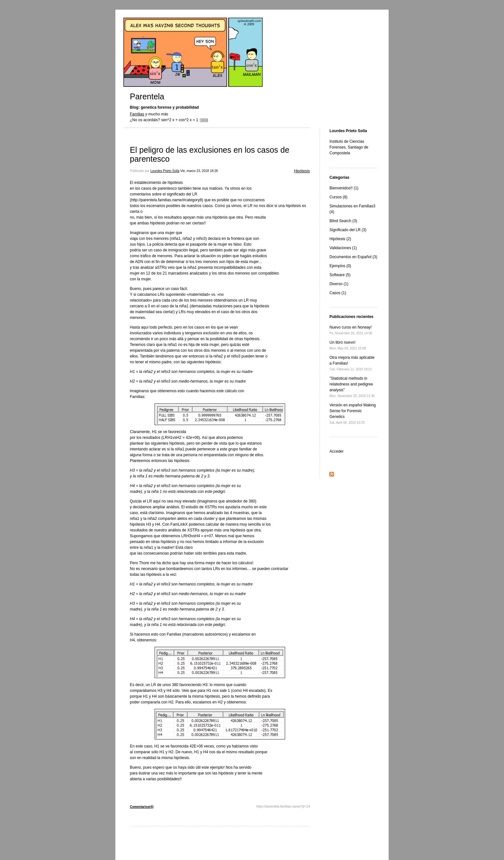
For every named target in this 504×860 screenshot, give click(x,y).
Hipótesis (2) (340, 239)
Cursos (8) (338, 197)
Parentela (147, 96)
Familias (137, 114)
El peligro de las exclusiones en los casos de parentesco (210, 154)
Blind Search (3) (343, 221)
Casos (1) (338, 293)
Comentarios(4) (142, 807)
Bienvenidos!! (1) (344, 188)
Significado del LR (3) (348, 230)
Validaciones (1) (343, 248)
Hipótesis (302, 171)
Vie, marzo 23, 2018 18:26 (199, 171)
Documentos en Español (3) (353, 257)
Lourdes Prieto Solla (165, 171)
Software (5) (340, 275)
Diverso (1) (339, 284)
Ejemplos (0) (340, 266)
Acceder (337, 451)
